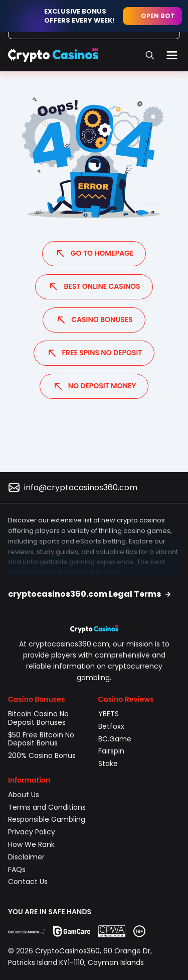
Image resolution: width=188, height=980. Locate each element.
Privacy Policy (32, 832)
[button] (94, 594)
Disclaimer (26, 857)
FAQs (17, 869)
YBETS (109, 714)
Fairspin (111, 751)
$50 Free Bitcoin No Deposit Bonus (41, 739)
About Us (24, 795)
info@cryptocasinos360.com (81, 487)
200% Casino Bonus (42, 755)
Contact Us (28, 882)
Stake (109, 764)
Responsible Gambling (47, 819)
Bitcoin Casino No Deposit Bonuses (38, 718)
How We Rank (31, 844)
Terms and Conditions (47, 807)
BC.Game (115, 739)
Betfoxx (111, 726)
